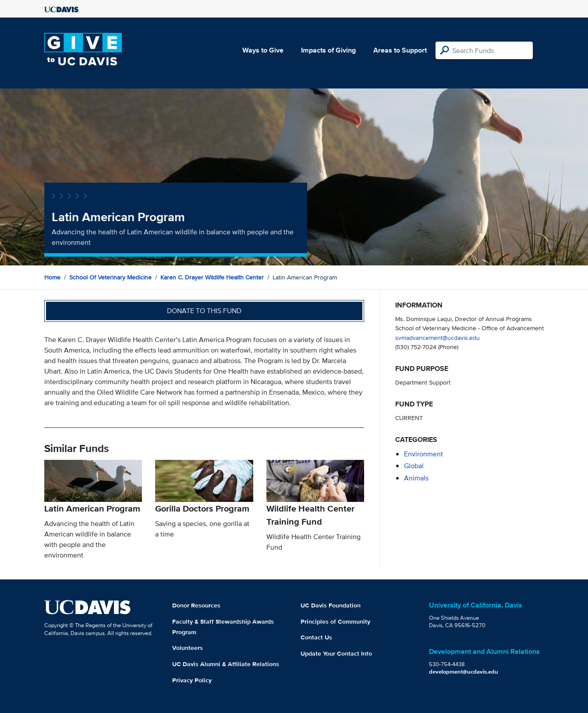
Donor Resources (196, 605)
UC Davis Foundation (331, 605)
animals (416, 478)
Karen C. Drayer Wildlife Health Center (212, 277)
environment (423, 454)
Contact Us (316, 637)
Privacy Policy (192, 680)
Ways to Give (263, 50)
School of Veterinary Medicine (110, 277)
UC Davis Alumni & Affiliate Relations (226, 664)
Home (52, 277)
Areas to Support (400, 50)
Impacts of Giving (328, 50)
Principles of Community (335, 621)
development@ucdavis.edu (464, 672)
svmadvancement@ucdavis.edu (437, 337)
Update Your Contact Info (336, 653)
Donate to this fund (204, 311)
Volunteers (188, 648)
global (414, 466)
